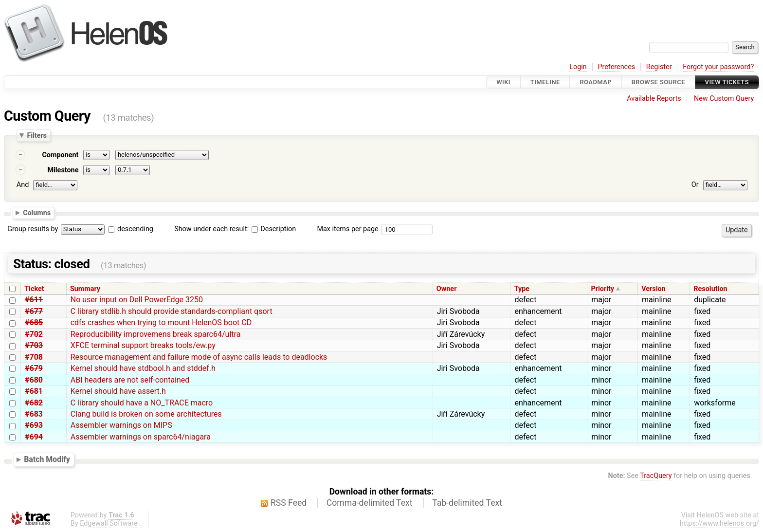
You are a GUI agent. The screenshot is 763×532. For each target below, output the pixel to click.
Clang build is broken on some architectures (146, 414)
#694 (34, 437)
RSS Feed (289, 503)
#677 (34, 311)
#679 (34, 368)
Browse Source (658, 82)
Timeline (545, 82)
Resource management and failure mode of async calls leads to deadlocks (199, 357)
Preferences (616, 67)
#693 (34, 425)
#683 (34, 414)
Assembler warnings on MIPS (121, 425)
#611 (34, 300)
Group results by (33, 229)
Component (60, 155)
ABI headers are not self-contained (130, 380)
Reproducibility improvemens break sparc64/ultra (156, 334)
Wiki (503, 82)
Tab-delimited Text (467, 503)
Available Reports (654, 99)
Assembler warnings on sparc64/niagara (141, 437)
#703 (34, 345)
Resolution (710, 289)
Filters (36, 135)
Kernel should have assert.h (118, 391)
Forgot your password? (718, 67)
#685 (34, 322)
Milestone (63, 170)
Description (274, 229)
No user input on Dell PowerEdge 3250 (137, 300)
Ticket (34, 289)
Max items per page (347, 229)
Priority (602, 289)
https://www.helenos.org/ (719, 523)
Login (578, 67)
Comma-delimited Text (370, 503)
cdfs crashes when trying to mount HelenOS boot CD (161, 322)
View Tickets (727, 82)
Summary (85, 289)
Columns (37, 212)
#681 (34, 391)
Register (659, 67)
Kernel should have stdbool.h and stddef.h (143, 368)
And (23, 185)
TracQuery (656, 476)
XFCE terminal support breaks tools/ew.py (143, 345)
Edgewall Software (109, 523)
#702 (34, 334)
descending (135, 229)
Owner (447, 289)
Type (522, 289)
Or (695, 185)
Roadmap (596, 82)
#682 (34, 403)
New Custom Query (724, 99)
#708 (34, 357)
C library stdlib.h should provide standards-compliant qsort (172, 311)
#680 (34, 380)
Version (654, 289)
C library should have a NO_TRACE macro (142, 403)
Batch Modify (47, 459)
